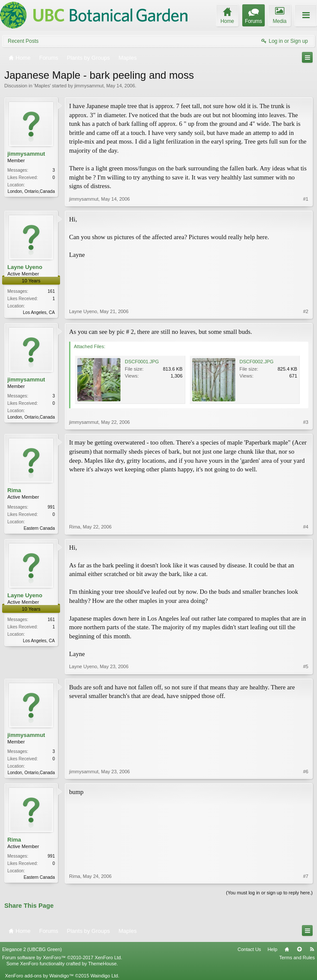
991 (51, 507)
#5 (306, 666)
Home (287, 949)
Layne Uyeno (25, 267)
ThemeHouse (102, 964)
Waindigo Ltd (104, 976)
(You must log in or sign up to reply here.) (269, 893)
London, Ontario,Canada (31, 191)
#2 (306, 311)
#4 (306, 527)
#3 (306, 422)
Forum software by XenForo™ (62, 958)
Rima (14, 490)
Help (272, 949)
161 (51, 291)
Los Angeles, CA (39, 312)
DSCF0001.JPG (142, 362)
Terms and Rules (297, 958)
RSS (312, 949)
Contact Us (249, 949)
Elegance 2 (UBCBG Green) (32, 949)
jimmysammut (89, 86)
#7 (306, 876)
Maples (42, 86)
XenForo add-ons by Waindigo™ (39, 976)
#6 (306, 772)
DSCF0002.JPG (257, 362)
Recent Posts (23, 41)
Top (299, 949)
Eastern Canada (39, 528)
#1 (306, 199)
